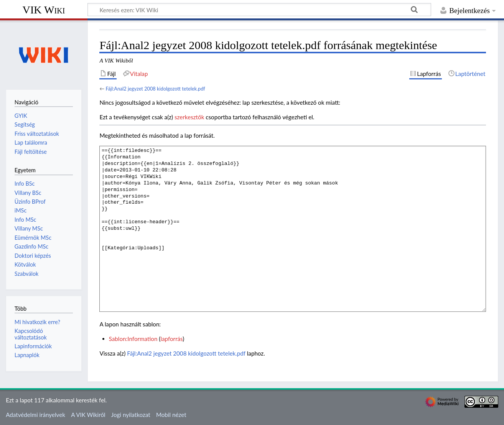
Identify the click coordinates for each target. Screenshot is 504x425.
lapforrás (171, 339)
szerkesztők (189, 117)
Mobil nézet (171, 415)
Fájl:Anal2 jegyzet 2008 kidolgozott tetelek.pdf (155, 89)
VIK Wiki (44, 10)
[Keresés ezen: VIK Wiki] (259, 10)
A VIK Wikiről (88, 415)
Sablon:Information (133, 339)
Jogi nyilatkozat (131, 415)
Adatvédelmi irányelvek (35, 415)
